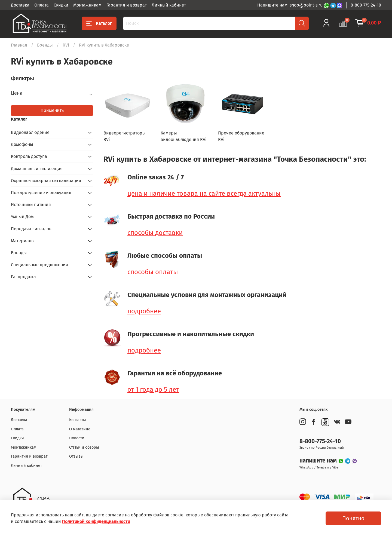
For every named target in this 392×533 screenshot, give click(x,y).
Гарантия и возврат (127, 5)
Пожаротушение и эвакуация (41, 193)
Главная (19, 45)
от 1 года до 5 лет (153, 390)
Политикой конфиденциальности (96, 521)
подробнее (144, 311)
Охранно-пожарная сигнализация (46, 181)
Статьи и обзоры (84, 447)
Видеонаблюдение (30, 132)
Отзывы (76, 456)
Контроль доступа (29, 156)
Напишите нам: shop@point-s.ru (290, 5)
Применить (52, 110)
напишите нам (319, 461)
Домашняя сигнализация (37, 169)
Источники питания (31, 205)
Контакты (78, 420)
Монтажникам (87, 5)
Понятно (353, 518)
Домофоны (22, 144)
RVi (66, 45)
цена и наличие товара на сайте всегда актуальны (204, 194)
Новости (77, 438)
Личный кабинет (169, 5)
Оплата (42, 5)
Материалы (23, 241)
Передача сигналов (31, 229)
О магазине (80, 429)
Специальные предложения (39, 265)
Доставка (20, 5)
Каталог (99, 23)
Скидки (61, 5)
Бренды (45, 45)
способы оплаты (153, 272)
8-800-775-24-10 (366, 5)
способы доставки (155, 233)
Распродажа (23, 277)
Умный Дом (22, 217)
